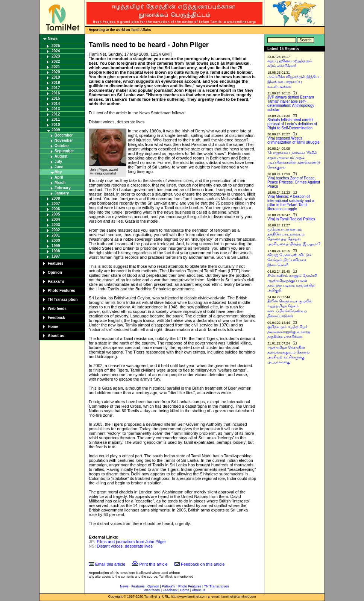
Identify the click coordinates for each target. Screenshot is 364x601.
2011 (56, 119)
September (64, 151)
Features (56, 263)
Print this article (154, 564)
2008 (56, 198)
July (58, 162)
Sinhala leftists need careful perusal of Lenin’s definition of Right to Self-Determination (292, 124)
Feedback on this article (203, 564)
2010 (56, 125)
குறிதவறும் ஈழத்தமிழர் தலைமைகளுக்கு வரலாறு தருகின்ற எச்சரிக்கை (289, 332)
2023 (56, 56)
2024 (56, 51)
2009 (56, 130)
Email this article (110, 564)
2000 (56, 241)
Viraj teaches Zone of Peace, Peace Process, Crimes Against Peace (294, 182)
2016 (56, 93)
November (64, 140)
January (62, 193)
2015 (56, 98)
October (62, 146)
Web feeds (57, 309)
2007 (56, 204)
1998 (56, 251)
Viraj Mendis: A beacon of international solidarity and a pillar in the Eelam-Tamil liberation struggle (291, 203)
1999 (56, 246)
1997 (56, 256)
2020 (56, 72)
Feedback (56, 318)
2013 (56, 109)
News (53, 39)
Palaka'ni (56, 282)
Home (53, 327)
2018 (56, 83)
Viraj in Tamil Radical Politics (291, 219)
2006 (56, 209)
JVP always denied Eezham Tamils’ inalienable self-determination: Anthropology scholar (291, 103)
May (58, 172)
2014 (56, 104)
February (63, 188)
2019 (56, 77)
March (60, 183)
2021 (56, 67)
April (59, 177)
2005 (56, 214)
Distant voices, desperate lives (125, 546)
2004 (56, 219)
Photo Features (61, 291)
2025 (56, 46)
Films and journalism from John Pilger (131, 542)
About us (56, 336)
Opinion (55, 272)
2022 (56, 61)
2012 (56, 114)
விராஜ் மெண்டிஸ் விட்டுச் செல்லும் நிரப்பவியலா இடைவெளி (289, 260)
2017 (56, 88)
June (59, 167)
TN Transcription (63, 300)
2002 (56, 230)
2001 (56, 235)
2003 (56, 225)
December (64, 135)
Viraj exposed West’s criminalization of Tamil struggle (293, 140)
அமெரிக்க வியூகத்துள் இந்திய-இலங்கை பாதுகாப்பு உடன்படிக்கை (294, 81)
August (61, 156)
